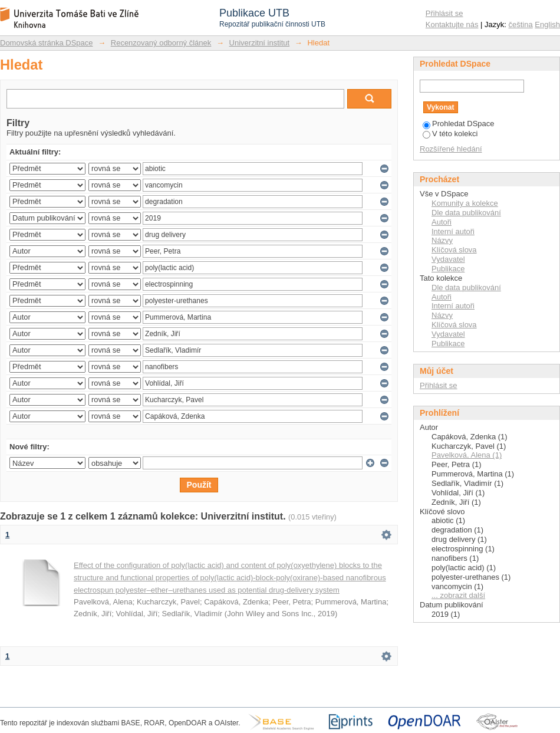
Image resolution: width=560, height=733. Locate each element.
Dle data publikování (466, 213)
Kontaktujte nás (452, 24)
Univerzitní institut (260, 43)
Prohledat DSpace (459, 124)
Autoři (442, 222)
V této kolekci (450, 134)
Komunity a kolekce (465, 203)
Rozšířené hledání (451, 149)
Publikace (448, 269)
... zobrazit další (458, 595)
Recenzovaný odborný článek (161, 43)
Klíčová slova (454, 250)
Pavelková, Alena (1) (467, 455)
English (547, 24)
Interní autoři (453, 231)
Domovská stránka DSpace (47, 43)
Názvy (442, 240)
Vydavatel (448, 259)
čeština (521, 24)
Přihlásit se (444, 13)
